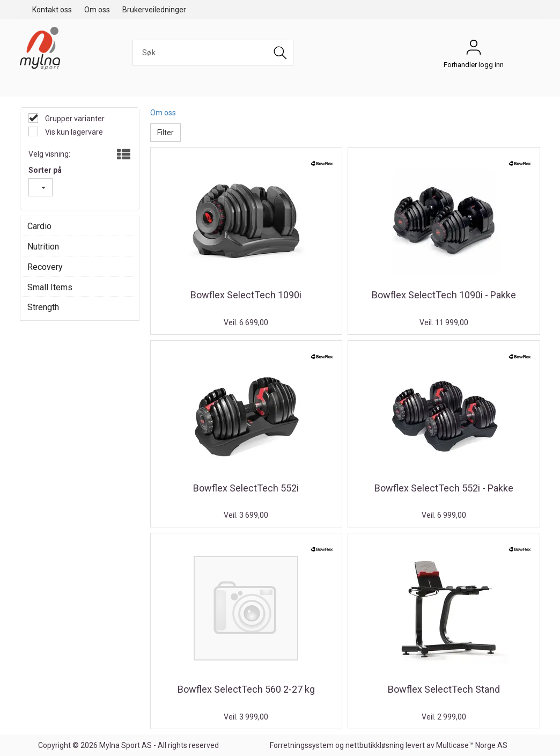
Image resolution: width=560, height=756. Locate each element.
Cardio (39, 226)
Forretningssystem (302, 745)
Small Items (50, 287)
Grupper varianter (74, 119)
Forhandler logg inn (474, 50)
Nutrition (43, 247)
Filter (165, 133)
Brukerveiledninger (154, 10)
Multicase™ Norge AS (472, 745)
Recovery (45, 267)
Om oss (97, 10)
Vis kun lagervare (73, 132)
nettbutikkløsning (375, 745)
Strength (43, 307)
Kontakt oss (52, 10)
